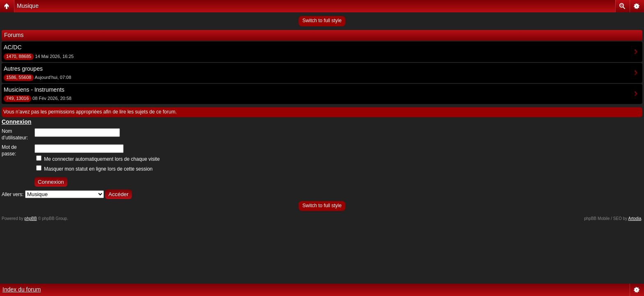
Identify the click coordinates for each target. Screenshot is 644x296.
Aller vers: (13, 194)
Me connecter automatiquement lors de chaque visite (98, 159)
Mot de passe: (9, 150)
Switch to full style (322, 21)
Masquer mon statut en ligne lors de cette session (94, 169)
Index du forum (22, 289)
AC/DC (13, 47)
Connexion (16, 122)
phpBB (31, 219)
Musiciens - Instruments (34, 90)
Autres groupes (23, 69)
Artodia (635, 219)
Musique (28, 6)
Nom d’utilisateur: (15, 134)
